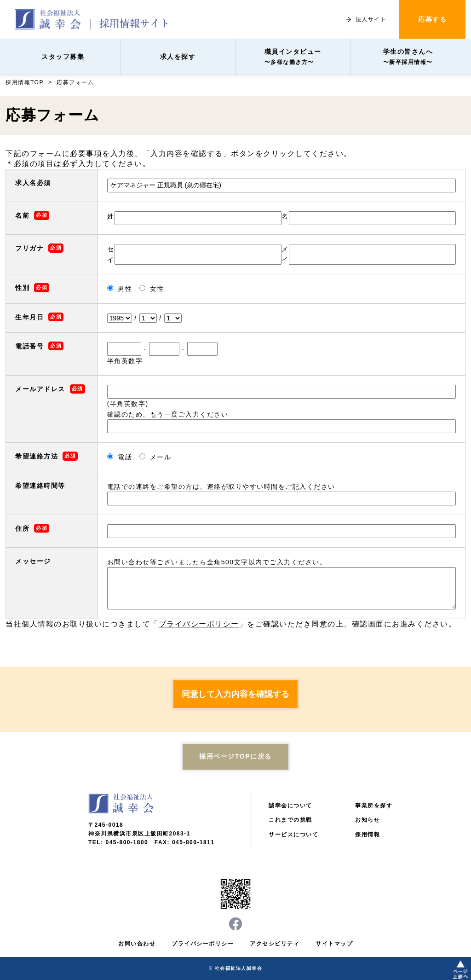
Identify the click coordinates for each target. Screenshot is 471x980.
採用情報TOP (25, 82)
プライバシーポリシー (199, 624)
